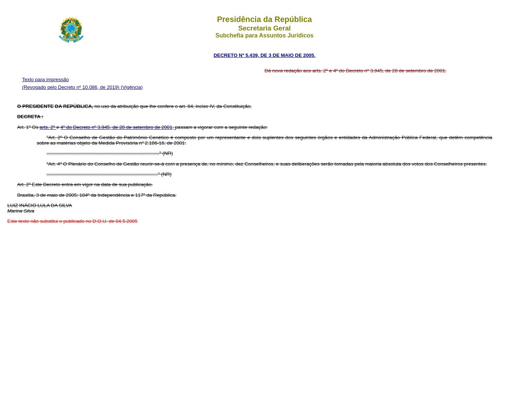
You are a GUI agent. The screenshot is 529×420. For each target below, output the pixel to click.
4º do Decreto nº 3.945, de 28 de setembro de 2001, (118, 127)
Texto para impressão (45, 79)
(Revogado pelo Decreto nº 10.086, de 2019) (71, 87)
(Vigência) (132, 87)
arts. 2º (48, 127)
